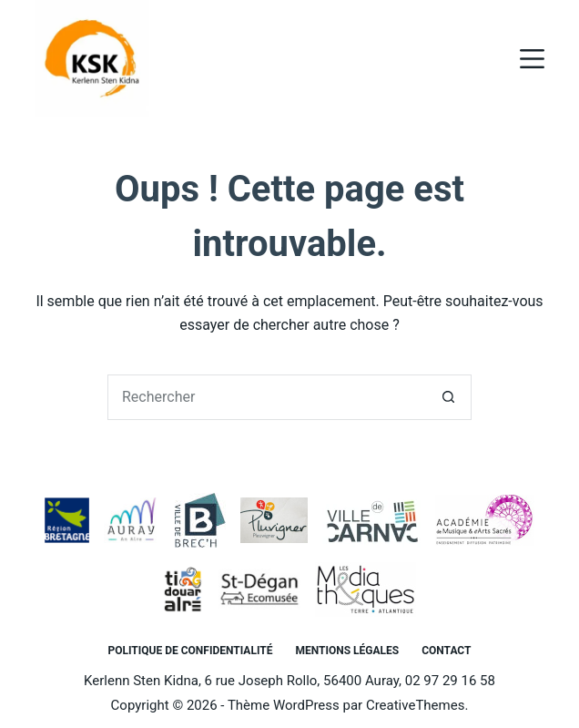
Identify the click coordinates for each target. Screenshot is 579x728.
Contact (446, 651)
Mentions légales (347, 651)
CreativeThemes (416, 705)
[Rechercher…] (267, 397)
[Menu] (532, 59)
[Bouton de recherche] (449, 397)
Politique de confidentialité (191, 651)
